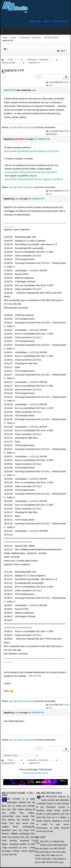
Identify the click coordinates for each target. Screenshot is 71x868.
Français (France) (60, 21)
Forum (14, 38)
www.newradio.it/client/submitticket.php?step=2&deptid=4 (31, 172)
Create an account (25, 127)
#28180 (66, 191)
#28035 (66, 131)
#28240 (66, 705)
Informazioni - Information (30, 38)
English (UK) (35, 21)
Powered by (28, 773)
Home (5, 38)
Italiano (47, 21)
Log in (11, 127)
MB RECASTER (51, 38)
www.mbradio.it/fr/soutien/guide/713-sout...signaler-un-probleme (34, 179)
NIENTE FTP (10, 90)
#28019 (66, 82)
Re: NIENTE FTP (42, 139)
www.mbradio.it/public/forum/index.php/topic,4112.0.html (31, 151)
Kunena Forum (41, 773)
